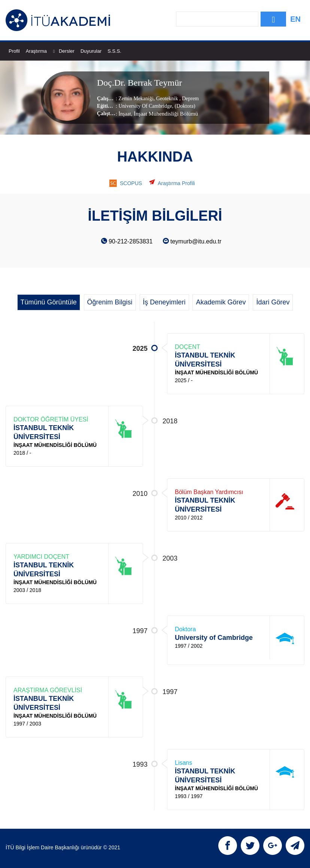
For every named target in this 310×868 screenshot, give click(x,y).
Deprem (190, 98)
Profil (14, 51)
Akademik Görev (221, 302)
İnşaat (124, 114)
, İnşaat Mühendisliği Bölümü (165, 113)
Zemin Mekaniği (136, 98)
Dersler (67, 51)
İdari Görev (273, 302)
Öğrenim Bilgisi (110, 302)
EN (295, 19)
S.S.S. (114, 51)
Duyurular (91, 51)
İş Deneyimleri (164, 302)
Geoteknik (167, 98)
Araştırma (40, 51)
